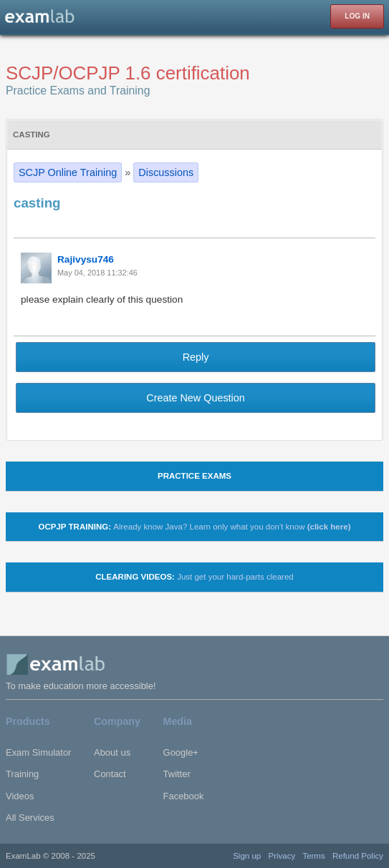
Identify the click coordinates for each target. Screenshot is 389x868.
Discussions (166, 172)
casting (32, 135)
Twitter (177, 774)
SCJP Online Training (68, 172)
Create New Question (196, 398)
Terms (313, 856)
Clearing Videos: (194, 577)
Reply (196, 357)
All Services (30, 818)
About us (112, 752)
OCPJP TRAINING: (195, 527)
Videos (20, 796)
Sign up (247, 856)
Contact (110, 774)
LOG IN (357, 16)
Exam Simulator (38, 752)
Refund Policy (358, 856)
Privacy (282, 856)
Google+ (181, 752)
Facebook (184, 796)
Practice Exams (194, 476)
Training (22, 774)
